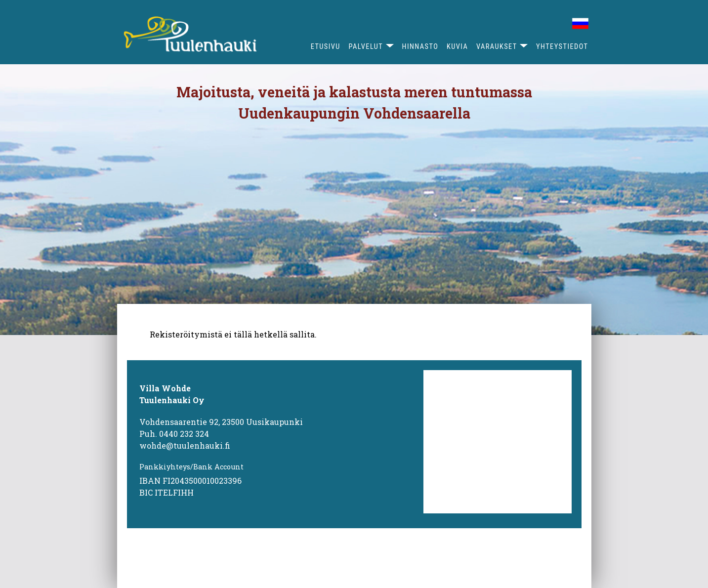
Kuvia (457, 47)
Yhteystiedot (562, 47)
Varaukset (497, 47)
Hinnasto (420, 47)
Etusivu (326, 47)
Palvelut (366, 47)
